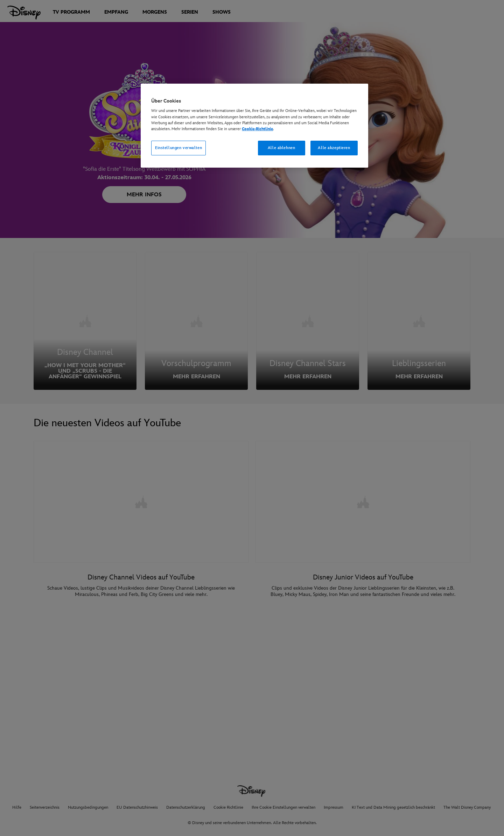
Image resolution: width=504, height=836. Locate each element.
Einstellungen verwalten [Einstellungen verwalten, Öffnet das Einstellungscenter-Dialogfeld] (178, 148)
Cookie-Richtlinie (257, 129)
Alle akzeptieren (334, 148)
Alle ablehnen (281, 148)
